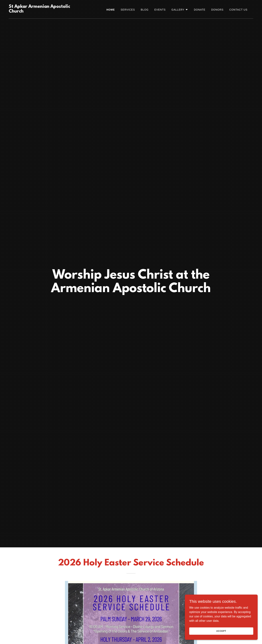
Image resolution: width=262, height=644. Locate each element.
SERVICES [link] (128, 10)
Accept (221, 631)
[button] (180, 10)
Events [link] (160, 10)
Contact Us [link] (238, 10)
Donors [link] (217, 10)
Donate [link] (200, 10)
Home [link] (111, 10)
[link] (43, 12)
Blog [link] (145, 10)
